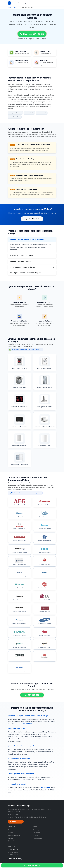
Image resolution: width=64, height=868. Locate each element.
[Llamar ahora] (32, 865)
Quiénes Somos (12, 841)
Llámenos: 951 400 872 (32, 34)
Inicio (9, 8)
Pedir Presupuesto (15, 858)
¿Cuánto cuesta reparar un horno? (23, 270)
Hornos (15, 8)
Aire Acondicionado (14, 835)
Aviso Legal (37, 830)
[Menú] (54, 3)
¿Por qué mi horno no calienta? (21, 258)
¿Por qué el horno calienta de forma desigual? (27, 242)
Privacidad (36, 833)
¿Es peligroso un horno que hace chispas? (25, 275)
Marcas (10, 830)
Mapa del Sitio (38, 838)
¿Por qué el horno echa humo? (21, 264)
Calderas (10, 833)
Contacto (10, 838)
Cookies (36, 835)
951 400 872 (32, 219)
